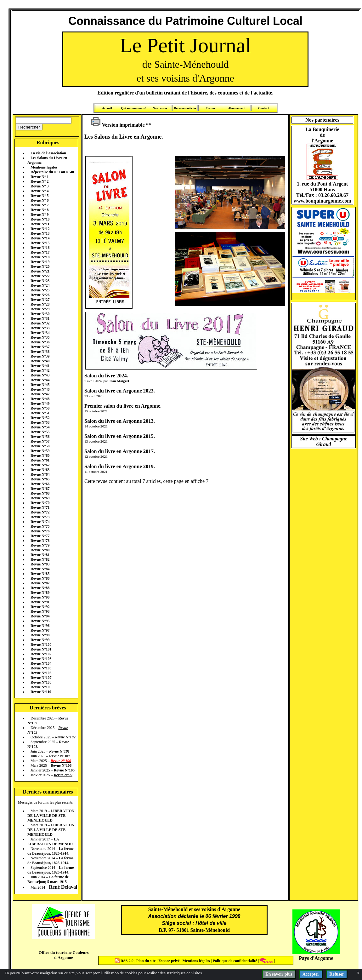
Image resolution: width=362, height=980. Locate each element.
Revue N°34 (40, 333)
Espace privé (168, 961)
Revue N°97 (40, 630)
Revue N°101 (41, 649)
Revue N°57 (40, 441)
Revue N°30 (40, 314)
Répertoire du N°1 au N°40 (52, 172)
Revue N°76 (40, 531)
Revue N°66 (40, 484)
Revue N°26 (40, 295)
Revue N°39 (40, 356)
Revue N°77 (40, 536)
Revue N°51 (40, 413)
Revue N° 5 (40, 196)
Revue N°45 (40, 385)
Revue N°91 (40, 602)
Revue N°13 (40, 233)
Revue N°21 (40, 271)
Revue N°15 (40, 243)
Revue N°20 (40, 266)
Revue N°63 (40, 470)
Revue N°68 (40, 493)
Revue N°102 (41, 654)
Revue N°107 (41, 678)
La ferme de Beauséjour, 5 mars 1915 (48, 879)
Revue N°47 (40, 394)
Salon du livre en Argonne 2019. (120, 466)
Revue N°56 (40, 437)
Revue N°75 (40, 526)
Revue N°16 (40, 248)
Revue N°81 (40, 555)
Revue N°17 (40, 252)
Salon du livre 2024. (106, 376)
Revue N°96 (40, 626)
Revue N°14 (40, 238)
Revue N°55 (40, 432)
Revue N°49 (40, 404)
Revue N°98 (40, 635)
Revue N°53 (40, 422)
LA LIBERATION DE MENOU (50, 842)
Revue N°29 (40, 309)
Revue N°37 (40, 347)
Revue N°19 (40, 262)
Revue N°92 (40, 607)
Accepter (311, 974)
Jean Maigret (119, 381)
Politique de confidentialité (234, 961)
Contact (263, 108)
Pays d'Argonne (316, 958)
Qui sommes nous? (133, 108)
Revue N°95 (40, 621)
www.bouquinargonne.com (322, 201)
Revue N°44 (40, 380)
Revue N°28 (40, 304)
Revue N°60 (40, 456)
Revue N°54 (40, 427)
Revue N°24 (40, 285)
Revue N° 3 (40, 186)
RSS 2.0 (124, 961)
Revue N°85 (40, 574)
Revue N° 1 (40, 177)
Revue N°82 (40, 559)
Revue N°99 (40, 640)
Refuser (337, 974)
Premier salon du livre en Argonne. (123, 406)
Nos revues (160, 108)
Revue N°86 (40, 578)
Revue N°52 (40, 418)
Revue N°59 (40, 451)
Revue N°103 (41, 659)
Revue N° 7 (40, 205)
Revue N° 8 (40, 210)
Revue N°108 (41, 682)
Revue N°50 (40, 408)
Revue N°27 (40, 300)
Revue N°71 (40, 507)
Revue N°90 (40, 597)
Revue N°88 (40, 588)
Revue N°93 (40, 611)
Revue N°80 (40, 550)
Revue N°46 (40, 389)
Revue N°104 (41, 663)
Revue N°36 (40, 342)
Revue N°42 (40, 370)
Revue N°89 (40, 593)
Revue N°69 (40, 498)
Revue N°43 (40, 375)
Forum (210, 108)
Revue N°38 (40, 352)
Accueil (107, 108)
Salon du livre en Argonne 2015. (120, 436)
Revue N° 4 (40, 191)
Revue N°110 (41, 692)
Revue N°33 (40, 328)
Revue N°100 (41, 645)
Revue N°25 (40, 290)
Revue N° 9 (40, 215)
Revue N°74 (40, 522)
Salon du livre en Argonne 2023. (120, 391)
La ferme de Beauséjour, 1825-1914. (51, 851)
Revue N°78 (40, 541)
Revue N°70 (40, 503)
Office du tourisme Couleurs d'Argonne (63, 955)
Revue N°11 (40, 224)
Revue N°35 (40, 337)
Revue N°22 (40, 276)
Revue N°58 (40, 446)
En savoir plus (279, 974)
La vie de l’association (48, 153)
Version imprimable (118, 125)
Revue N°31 (40, 318)
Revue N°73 (40, 517)
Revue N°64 (40, 474)
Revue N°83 (40, 564)
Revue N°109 (41, 687)
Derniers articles (185, 108)
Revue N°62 (40, 465)
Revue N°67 (40, 489)
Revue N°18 (40, 257)
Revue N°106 (41, 673)
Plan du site (147, 961)
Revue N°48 (40, 399)
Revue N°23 (40, 281)
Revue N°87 (40, 583)
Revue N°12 (40, 229)
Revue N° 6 (40, 200)
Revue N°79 (40, 545)
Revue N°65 (40, 479)
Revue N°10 (40, 219)
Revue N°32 (40, 323)
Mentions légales (44, 167)
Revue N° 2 (40, 181)
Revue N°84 (40, 569)
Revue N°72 (40, 512)
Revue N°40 (40, 361)
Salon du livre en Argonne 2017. (120, 451)
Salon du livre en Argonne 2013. (120, 421)
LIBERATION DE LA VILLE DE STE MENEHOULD (51, 816)
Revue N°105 (41, 668)
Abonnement (237, 108)
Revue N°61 (40, 460)
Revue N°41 (40, 366)
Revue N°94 (40, 616)
